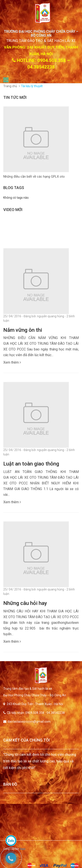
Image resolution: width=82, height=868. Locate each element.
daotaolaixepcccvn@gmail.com (29, 722)
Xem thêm (12, 362)
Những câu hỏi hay (25, 603)
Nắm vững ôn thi (23, 330)
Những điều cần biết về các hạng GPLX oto (34, 177)
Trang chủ (10, 86)
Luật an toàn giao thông (31, 464)
